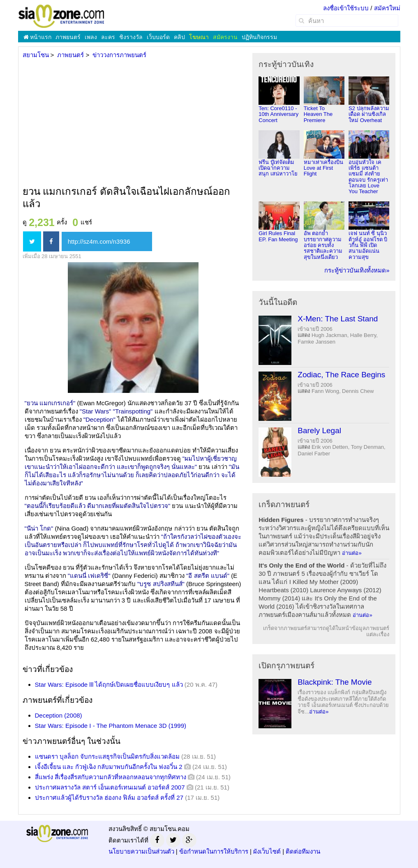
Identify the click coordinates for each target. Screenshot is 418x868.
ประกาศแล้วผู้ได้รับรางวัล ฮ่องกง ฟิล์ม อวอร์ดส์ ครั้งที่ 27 (109, 798)
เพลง (91, 37)
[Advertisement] (133, 123)
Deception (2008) (59, 715)
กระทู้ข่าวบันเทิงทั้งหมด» (357, 270)
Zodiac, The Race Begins (341, 375)
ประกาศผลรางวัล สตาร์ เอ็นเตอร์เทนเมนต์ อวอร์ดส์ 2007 (110, 787)
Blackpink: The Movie (335, 682)
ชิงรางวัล (131, 37)
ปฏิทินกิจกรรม (259, 37)
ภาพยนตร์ (68, 37)
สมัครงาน (225, 37)
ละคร (108, 37)
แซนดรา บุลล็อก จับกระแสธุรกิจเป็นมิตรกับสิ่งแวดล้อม (107, 756)
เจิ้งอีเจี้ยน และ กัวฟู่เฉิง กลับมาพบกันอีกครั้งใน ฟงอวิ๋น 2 (109, 767)
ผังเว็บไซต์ (267, 851)
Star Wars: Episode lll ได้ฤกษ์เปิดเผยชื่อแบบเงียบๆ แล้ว (109, 684)
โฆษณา (199, 37)
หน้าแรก (38, 37)
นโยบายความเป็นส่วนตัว (141, 851)
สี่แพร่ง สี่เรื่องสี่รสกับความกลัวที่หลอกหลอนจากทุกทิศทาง (111, 777)
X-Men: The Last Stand (338, 319)
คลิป (179, 37)
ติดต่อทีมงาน (303, 851)
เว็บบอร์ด (158, 37)
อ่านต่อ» (352, 553)
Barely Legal (319, 431)
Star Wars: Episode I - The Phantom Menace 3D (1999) (111, 726)
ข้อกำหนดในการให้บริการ (214, 851)
